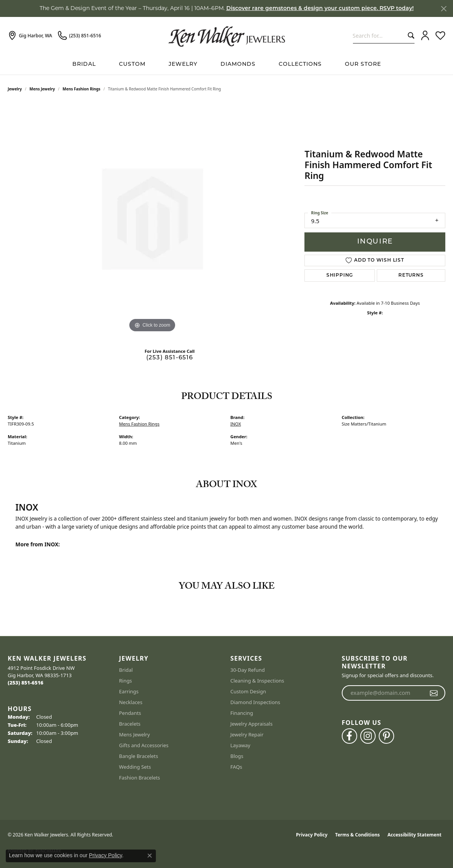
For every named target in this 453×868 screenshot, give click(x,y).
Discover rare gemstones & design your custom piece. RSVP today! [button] (320, 9)
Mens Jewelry (42, 89)
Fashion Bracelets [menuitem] (140, 778)
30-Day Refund (248, 670)
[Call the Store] (26, 683)
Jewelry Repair (247, 734)
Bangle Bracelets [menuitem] (139, 756)
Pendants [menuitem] (130, 713)
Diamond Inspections (256, 702)
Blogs (237, 756)
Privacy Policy (312, 835)
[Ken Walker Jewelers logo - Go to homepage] (227, 35)
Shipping (340, 275)
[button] (425, 36)
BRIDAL (84, 64)
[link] (30, 36)
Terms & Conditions (358, 835)
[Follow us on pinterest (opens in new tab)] (386, 736)
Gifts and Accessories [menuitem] (144, 745)
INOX (236, 424)
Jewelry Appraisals (252, 724)
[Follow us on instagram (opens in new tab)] (368, 736)
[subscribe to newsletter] (434, 693)
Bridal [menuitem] (126, 670)
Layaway (241, 745)
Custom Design (248, 691)
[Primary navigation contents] (226, 64)
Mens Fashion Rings (82, 89)
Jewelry (183, 64)
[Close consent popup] (150, 856)
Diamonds (238, 64)
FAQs (237, 767)
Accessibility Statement (415, 835)
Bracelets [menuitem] (130, 724)
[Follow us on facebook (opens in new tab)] (349, 736)
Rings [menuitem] (125, 681)
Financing (242, 713)
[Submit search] (409, 36)
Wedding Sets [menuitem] (135, 767)
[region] (152, 219)
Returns (411, 275)
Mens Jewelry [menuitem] (134, 734)
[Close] (444, 9)
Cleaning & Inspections (257, 681)
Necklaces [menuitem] (131, 702)
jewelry (15, 89)
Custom (132, 64)
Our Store (363, 64)
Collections (300, 64)
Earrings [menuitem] (129, 691)
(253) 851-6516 (170, 358)
